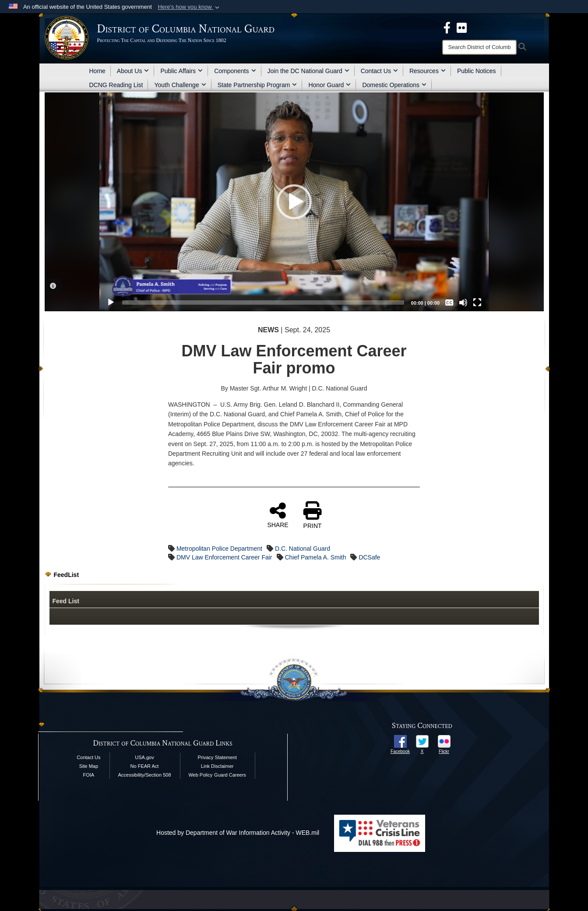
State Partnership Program (257, 85)
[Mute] (463, 302)
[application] (294, 202)
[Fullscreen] (477, 302)
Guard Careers (230, 775)
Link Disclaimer (217, 766)
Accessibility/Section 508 (144, 775)
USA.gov (144, 757)
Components (235, 71)
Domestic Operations (394, 85)
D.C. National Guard (303, 549)
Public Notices (477, 71)
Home (97, 71)
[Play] (111, 302)
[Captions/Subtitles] (449, 302)
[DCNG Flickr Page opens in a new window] (462, 27)
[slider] (263, 302)
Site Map (89, 766)
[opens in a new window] (400, 741)
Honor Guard (329, 85)
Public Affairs (181, 71)
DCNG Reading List (116, 85)
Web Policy (200, 775)
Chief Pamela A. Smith (315, 557)
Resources (428, 71)
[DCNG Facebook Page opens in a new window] (447, 27)
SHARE (278, 515)
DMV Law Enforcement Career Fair (224, 557)
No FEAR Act (145, 766)
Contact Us (379, 71)
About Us (133, 71)
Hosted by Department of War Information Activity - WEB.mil (238, 833)
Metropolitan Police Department (219, 549)
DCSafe (369, 557)
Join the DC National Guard (308, 71)
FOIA (89, 775)
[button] (189, 7)
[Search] (479, 47)
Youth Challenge (180, 85)
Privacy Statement (217, 757)
